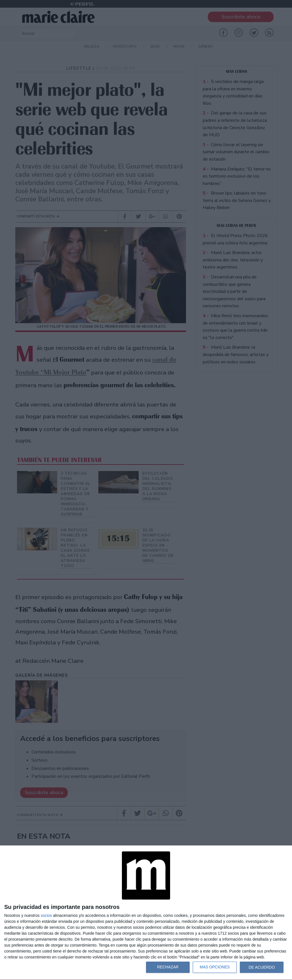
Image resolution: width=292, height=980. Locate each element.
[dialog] (146, 913)
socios (46, 915)
